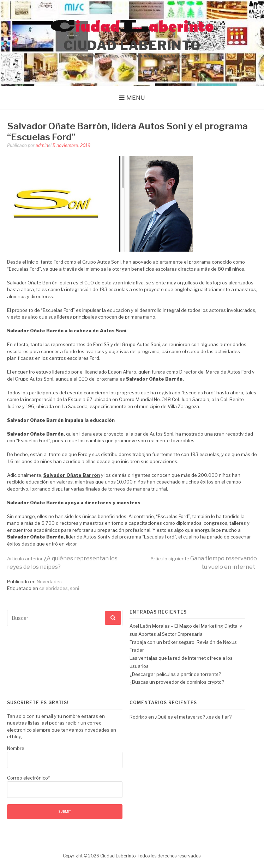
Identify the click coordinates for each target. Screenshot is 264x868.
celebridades (53, 588)
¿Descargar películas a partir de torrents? (175, 674)
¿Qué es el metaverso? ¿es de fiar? (193, 717)
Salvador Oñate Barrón (72, 475)
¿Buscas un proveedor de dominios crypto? (177, 682)
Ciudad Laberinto (132, 45)
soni (74, 588)
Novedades (49, 581)
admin (42, 145)
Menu (136, 98)
